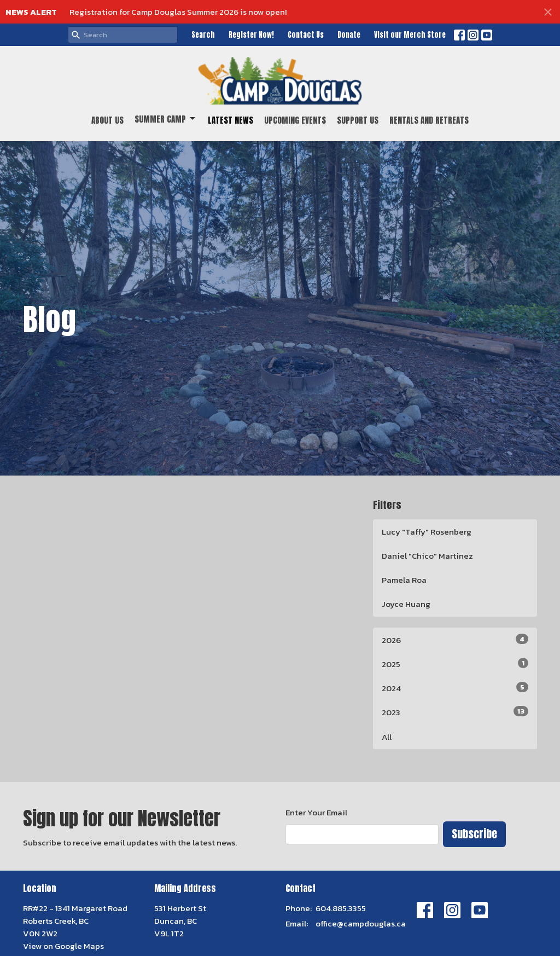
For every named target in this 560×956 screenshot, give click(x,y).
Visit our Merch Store (410, 35)
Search (203, 35)
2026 (455, 640)
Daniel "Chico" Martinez (427, 556)
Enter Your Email (316, 812)
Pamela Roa (404, 580)
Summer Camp (166, 119)
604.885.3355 (341, 908)
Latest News (231, 120)
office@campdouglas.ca (361, 923)
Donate (349, 35)
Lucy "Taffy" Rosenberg (427, 532)
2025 (455, 664)
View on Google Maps (63, 946)
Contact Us (306, 35)
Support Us (358, 120)
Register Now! (251, 35)
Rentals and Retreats (429, 120)
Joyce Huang (406, 604)
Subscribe (474, 834)
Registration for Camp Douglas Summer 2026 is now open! (178, 12)
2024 (455, 688)
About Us (107, 120)
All (387, 737)
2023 (455, 712)
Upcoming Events (295, 120)
